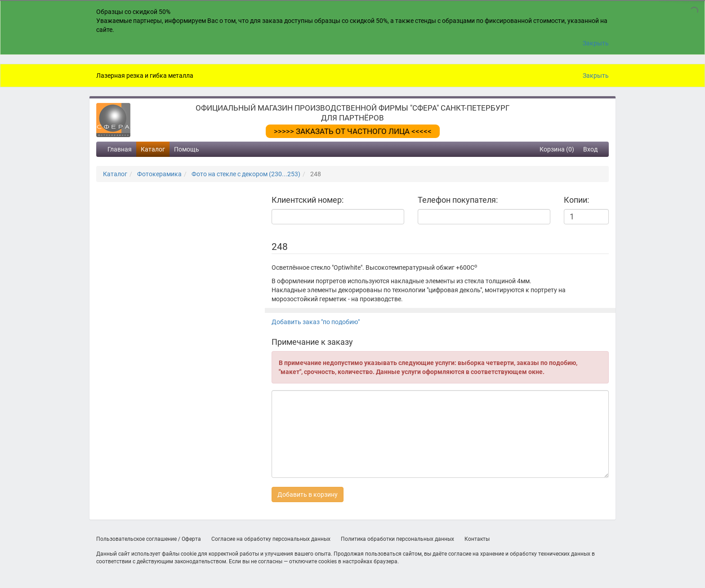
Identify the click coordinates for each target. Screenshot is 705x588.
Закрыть (596, 43)
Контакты (477, 539)
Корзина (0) (557, 149)
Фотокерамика (159, 174)
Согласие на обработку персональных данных (271, 539)
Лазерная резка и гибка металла (145, 76)
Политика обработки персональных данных (397, 539)
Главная (120, 149)
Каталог (153, 149)
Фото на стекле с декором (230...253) (246, 174)
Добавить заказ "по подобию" (316, 322)
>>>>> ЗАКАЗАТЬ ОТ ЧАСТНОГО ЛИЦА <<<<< (353, 131)
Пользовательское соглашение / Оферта (149, 539)
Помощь (187, 149)
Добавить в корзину (308, 494)
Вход (590, 149)
